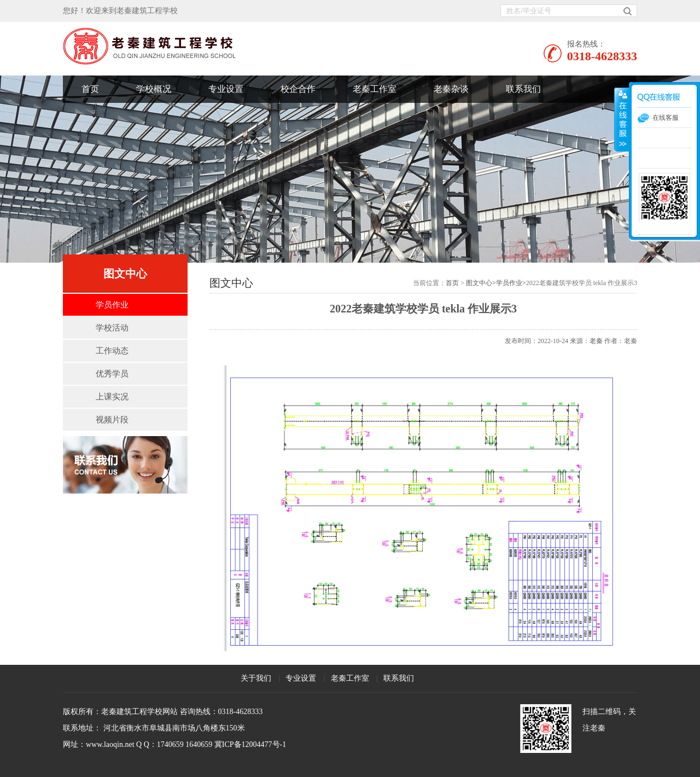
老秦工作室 (375, 89)
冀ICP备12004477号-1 (250, 744)
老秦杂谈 (451, 89)
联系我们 (523, 89)
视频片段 (112, 420)
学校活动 (112, 328)
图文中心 (479, 283)
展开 (622, 120)
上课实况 (112, 397)
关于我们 (256, 678)
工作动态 (112, 351)
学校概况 (154, 89)
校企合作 (298, 89)
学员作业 (112, 305)
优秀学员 (112, 374)
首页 (90, 89)
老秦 (596, 341)
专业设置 (226, 89)
